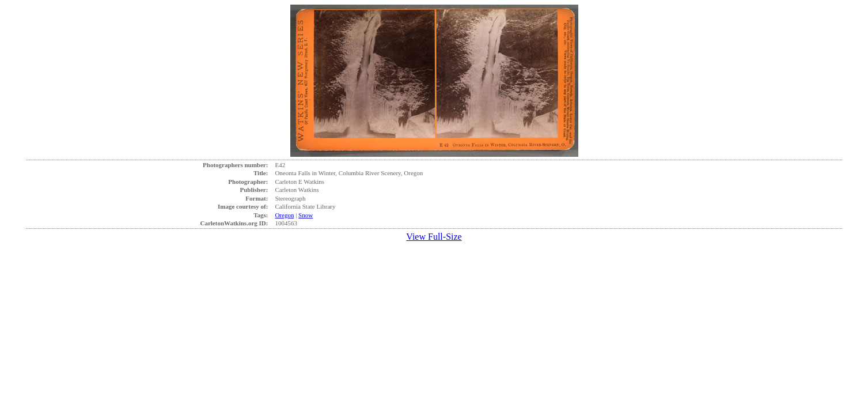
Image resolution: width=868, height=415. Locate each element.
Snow (306, 215)
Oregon (284, 215)
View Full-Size (434, 237)
